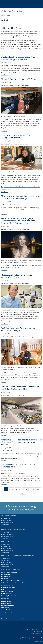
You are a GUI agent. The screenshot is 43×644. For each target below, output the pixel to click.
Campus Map (6, 610)
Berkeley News (6, 603)
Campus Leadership (8, 606)
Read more (5, 75)
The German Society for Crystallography (14, 265)
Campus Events (6, 608)
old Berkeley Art (23, 432)
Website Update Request (9, 596)
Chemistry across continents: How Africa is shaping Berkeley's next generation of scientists (21, 442)
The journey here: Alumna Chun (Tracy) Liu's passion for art (20, 136)
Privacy (39, 636)
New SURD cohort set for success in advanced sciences (18, 466)
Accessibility (38, 631)
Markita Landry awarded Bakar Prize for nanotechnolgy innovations (20, 58)
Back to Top (38, 642)
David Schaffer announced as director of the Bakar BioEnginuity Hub (20, 388)
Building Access (6, 574)
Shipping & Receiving (7, 592)
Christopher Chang (7, 312)
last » (23, 493)
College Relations (6, 576)
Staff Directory (6, 594)
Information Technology (8, 587)
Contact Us (5, 579)
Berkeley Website (7, 601)
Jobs (3, 589)
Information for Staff (7, 585)
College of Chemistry (12, 11)
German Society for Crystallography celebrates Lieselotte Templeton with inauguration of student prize (18, 221)
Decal (35, 373)
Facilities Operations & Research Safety (13, 583)
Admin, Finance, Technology (9, 572)
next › (39, 489)
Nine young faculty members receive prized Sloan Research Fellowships (21, 197)
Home (3, 16)
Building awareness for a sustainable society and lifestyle (18, 329)
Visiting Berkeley (7, 612)
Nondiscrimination (36, 634)
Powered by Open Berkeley (34, 629)
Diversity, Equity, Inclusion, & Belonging (13, 581)
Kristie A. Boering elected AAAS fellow (19, 79)
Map (3, 527)
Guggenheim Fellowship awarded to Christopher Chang (18, 276)
